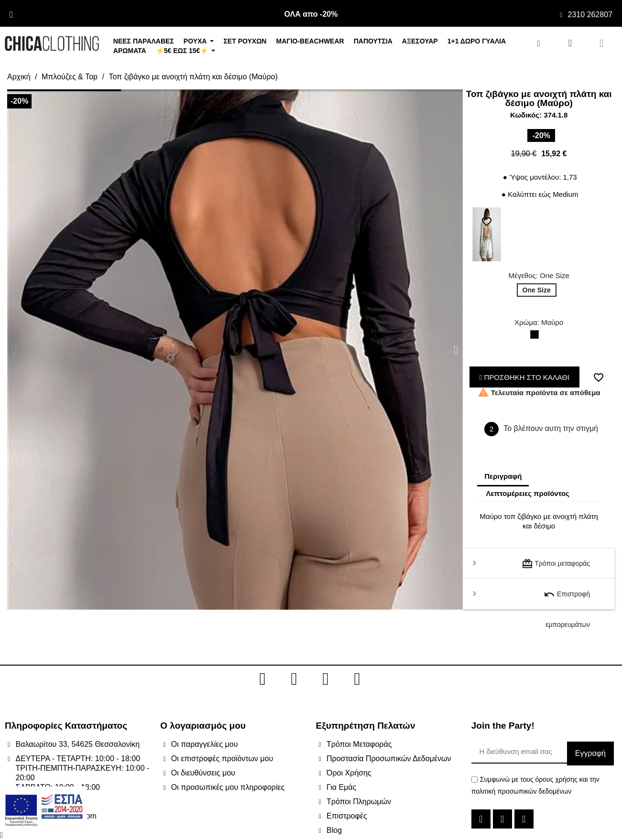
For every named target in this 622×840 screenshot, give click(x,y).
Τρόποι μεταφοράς (556, 564)
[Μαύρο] (536, 337)
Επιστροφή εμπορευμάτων (567, 599)
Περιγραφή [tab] (503, 476)
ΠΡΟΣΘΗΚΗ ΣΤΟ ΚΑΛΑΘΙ (525, 377)
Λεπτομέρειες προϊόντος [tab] (528, 493)
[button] (14, 350)
